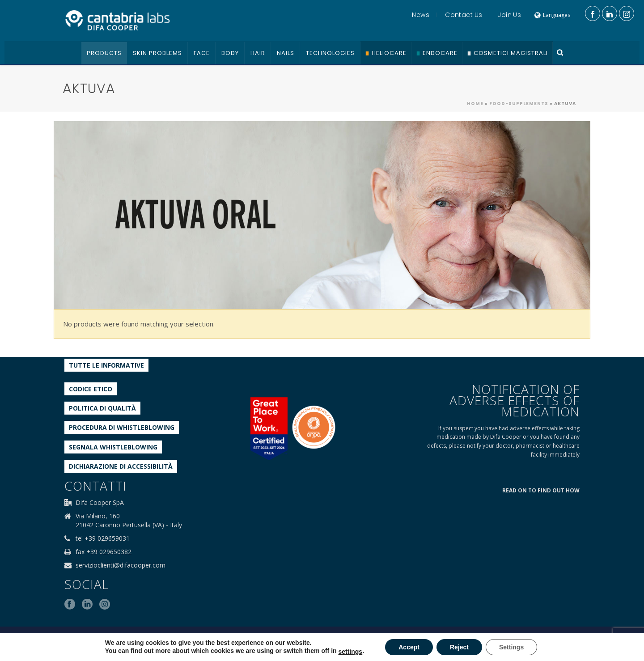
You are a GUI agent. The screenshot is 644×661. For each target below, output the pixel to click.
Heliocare (389, 53)
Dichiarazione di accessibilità (121, 466)
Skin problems (157, 53)
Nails (286, 53)
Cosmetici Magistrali (511, 53)
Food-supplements (519, 104)
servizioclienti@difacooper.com (121, 565)
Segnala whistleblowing (113, 447)
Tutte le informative (106, 365)
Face (202, 53)
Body (230, 53)
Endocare (440, 53)
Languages (552, 15)
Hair (258, 53)
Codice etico (91, 389)
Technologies (330, 53)
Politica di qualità (102, 408)
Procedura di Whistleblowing (122, 427)
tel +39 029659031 (103, 538)
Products (104, 53)
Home (475, 104)
